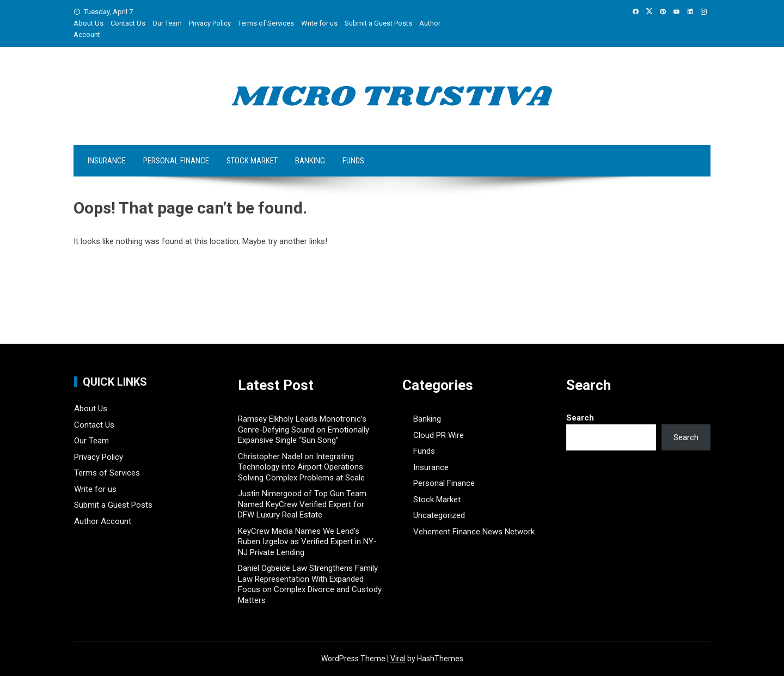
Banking (310, 161)
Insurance (107, 161)
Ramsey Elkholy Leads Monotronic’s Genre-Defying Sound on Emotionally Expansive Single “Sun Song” (304, 430)
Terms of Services (266, 23)
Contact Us (128, 23)
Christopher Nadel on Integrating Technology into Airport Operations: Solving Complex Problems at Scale (301, 467)
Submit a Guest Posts (378, 23)
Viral (398, 659)
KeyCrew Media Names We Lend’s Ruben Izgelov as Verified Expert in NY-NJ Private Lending (307, 542)
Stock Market (252, 161)
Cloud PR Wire (439, 435)
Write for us (319, 23)
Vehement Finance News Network (474, 532)
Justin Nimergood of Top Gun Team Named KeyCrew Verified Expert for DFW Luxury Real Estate (302, 504)
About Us (88, 23)
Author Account (103, 521)
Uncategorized (439, 515)
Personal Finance (176, 161)
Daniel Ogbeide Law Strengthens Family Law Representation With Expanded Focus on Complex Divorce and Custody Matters (310, 584)
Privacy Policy (210, 23)
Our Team (167, 23)
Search (580, 418)
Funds (353, 161)
